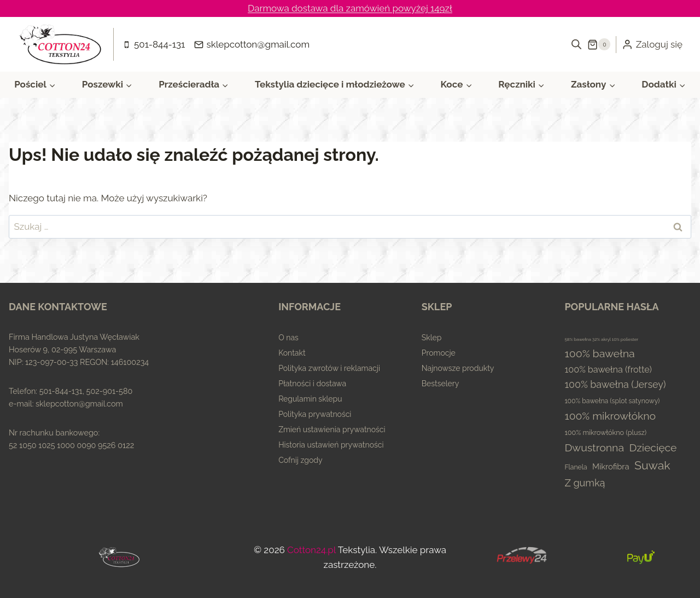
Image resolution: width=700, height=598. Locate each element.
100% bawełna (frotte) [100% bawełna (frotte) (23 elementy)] (608, 370)
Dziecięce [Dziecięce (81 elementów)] (653, 448)
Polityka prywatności (315, 414)
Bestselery (441, 384)
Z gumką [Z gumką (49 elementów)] (585, 483)
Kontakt (292, 353)
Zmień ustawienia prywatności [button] (332, 429)
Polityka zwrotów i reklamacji (329, 368)
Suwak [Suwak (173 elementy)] (652, 465)
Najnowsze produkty (458, 368)
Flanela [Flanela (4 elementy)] (576, 467)
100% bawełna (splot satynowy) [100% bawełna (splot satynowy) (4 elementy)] (612, 401)
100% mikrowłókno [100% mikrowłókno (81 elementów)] (610, 416)
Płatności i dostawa (312, 384)
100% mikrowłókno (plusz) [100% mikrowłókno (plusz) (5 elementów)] (605, 432)
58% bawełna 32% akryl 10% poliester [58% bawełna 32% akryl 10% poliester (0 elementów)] (601, 339)
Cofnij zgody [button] (300, 460)
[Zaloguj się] (652, 44)
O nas (288, 338)
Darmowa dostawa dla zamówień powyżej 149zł (350, 8)
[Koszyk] (599, 44)
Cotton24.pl (311, 550)
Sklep (432, 338)
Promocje (439, 353)
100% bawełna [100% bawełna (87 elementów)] (599, 354)
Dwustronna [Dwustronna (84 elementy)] (594, 448)
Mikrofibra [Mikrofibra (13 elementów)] (611, 466)
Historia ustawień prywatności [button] (331, 445)
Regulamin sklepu (310, 399)
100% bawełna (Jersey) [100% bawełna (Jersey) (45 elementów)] (615, 384)
